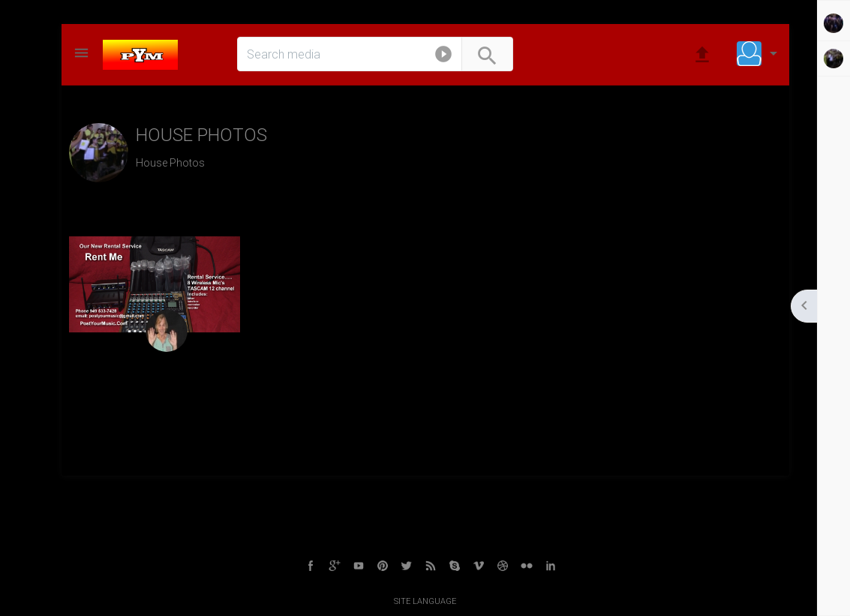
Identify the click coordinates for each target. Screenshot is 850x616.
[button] (443, 57)
